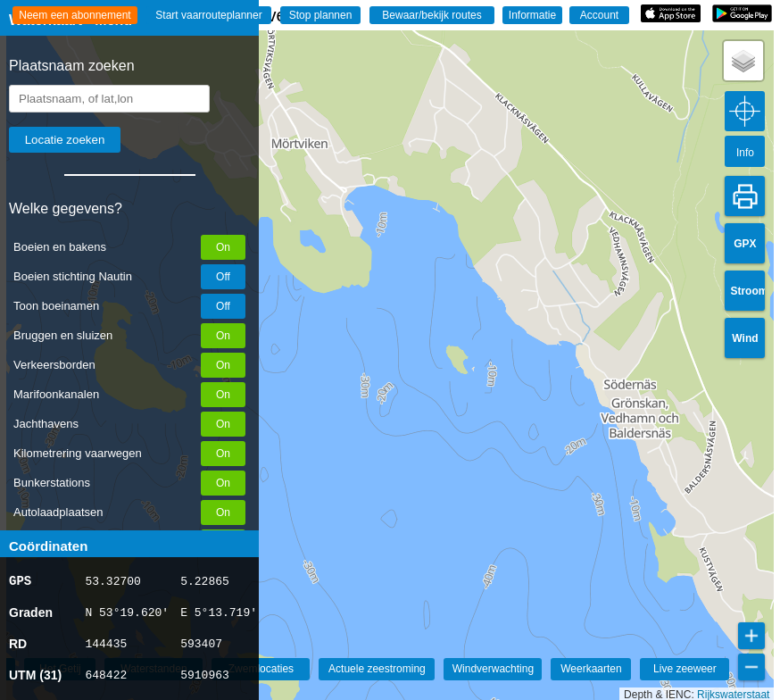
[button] (743, 61)
